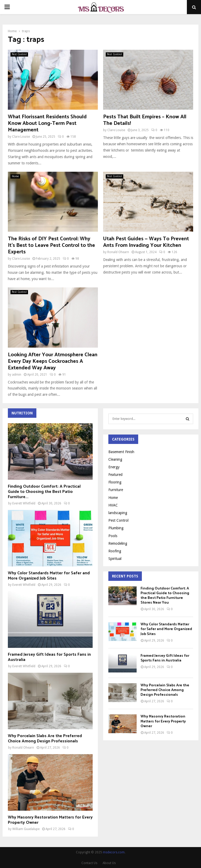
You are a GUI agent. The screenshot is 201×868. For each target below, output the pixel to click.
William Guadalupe (26, 829)
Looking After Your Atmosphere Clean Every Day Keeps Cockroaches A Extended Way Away (53, 361)
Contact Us (89, 863)
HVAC (113, 505)
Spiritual (115, 559)
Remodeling (118, 543)
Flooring (115, 482)
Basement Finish (121, 452)
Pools (113, 536)
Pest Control (19, 54)
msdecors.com (114, 852)
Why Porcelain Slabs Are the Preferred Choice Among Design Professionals (45, 739)
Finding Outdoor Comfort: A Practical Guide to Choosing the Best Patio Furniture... (44, 492)
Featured (115, 475)
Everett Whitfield (24, 503)
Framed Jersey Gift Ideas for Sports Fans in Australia (49, 657)
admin (17, 375)
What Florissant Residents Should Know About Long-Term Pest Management (47, 123)
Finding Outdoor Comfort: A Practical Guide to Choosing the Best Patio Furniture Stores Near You (165, 596)
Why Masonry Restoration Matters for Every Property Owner (50, 820)
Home (15, 176)
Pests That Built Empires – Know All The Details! (145, 120)
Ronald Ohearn (118, 252)
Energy (114, 467)
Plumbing (116, 528)
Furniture (116, 490)
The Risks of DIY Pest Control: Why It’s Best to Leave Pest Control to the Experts (51, 245)
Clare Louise (21, 137)
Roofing (115, 551)
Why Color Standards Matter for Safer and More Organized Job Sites (49, 576)
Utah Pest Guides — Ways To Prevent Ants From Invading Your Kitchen (146, 242)
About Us (109, 863)
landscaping (118, 513)
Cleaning (115, 459)
